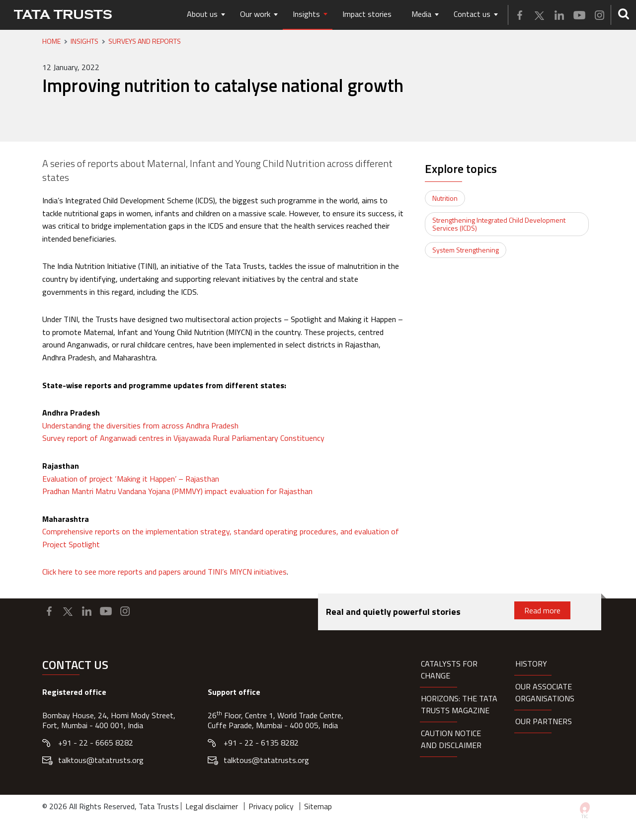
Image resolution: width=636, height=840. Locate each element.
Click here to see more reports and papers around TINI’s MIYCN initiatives (164, 572)
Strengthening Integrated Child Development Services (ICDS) (499, 224)
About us (202, 14)
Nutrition (445, 198)
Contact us (472, 14)
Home (51, 41)
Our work (255, 14)
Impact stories (367, 14)
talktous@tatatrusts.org (101, 760)
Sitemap (318, 806)
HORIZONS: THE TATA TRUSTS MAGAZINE (459, 704)
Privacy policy (271, 806)
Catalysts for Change (449, 670)
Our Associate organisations (545, 692)
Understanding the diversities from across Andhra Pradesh (140, 425)
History (531, 664)
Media (421, 14)
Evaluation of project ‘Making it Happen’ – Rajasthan (131, 479)
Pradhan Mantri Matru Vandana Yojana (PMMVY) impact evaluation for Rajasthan (177, 491)
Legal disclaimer (212, 806)
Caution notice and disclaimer (451, 739)
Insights (306, 14)
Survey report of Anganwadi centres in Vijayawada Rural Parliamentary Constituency (183, 438)
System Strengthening (466, 250)
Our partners (544, 721)
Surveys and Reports (145, 41)
